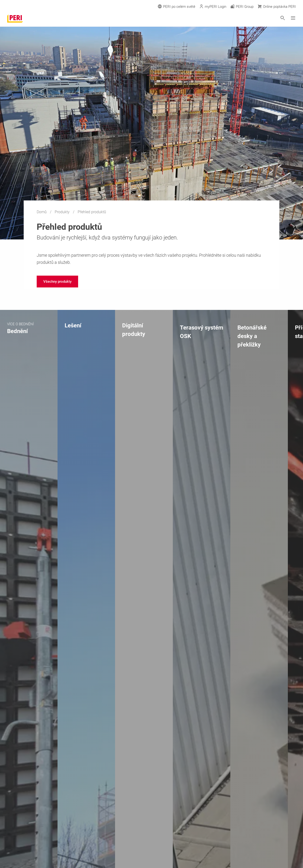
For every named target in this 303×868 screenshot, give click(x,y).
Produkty (63, 212)
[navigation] (57, 282)
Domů (42, 212)
